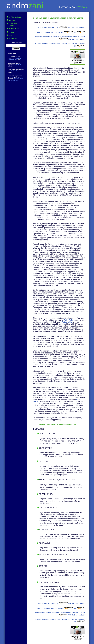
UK (62, 28)
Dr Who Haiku (14, 29)
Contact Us (13, 39)
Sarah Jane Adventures (13, 25)
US (80, 33)
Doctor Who (67, 7)
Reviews (81, 7)
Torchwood (12, 20)
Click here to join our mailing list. (16, 79)
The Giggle (18, 65)
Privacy (11, 32)
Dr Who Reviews (15, 17)
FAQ (10, 35)
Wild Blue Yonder (15, 71)
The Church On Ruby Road (15, 59)
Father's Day (69, 320)
